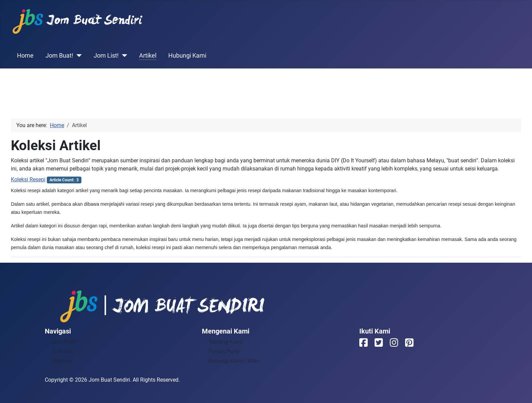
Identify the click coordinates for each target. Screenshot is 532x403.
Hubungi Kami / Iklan (234, 361)
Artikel (148, 56)
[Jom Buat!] (78, 56)
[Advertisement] (266, 84)
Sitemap (62, 361)
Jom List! (106, 56)
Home (25, 56)
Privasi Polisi (224, 351)
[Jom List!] (123, 56)
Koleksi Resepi (28, 179)
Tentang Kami (225, 342)
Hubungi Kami (187, 56)
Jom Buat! (59, 56)
